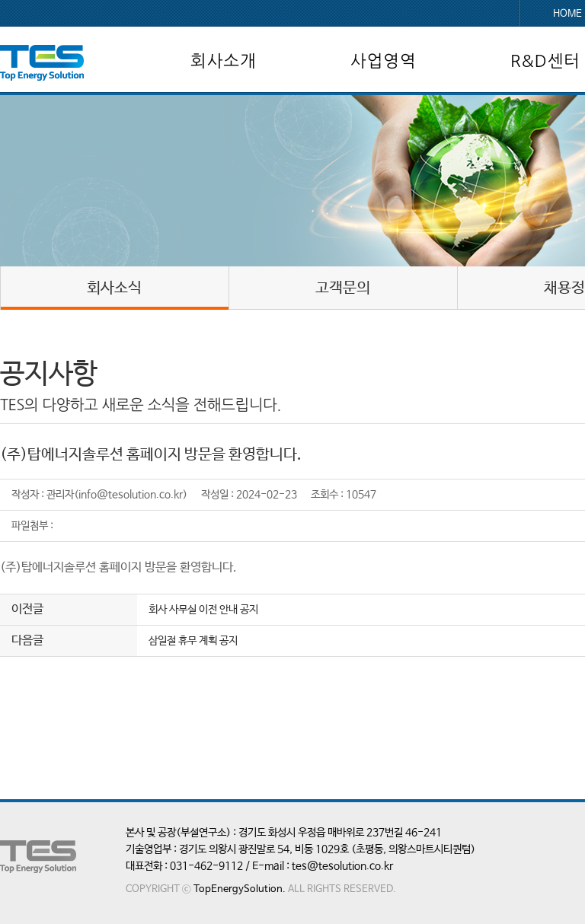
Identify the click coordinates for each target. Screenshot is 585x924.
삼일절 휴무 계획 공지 (193, 641)
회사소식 (114, 288)
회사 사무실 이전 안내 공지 (203, 610)
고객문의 (343, 288)
